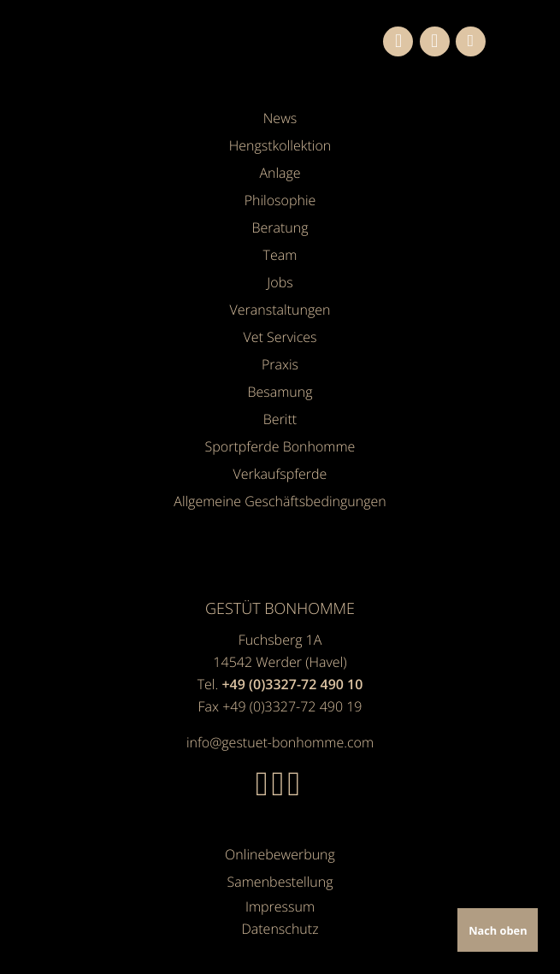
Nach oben (498, 930)
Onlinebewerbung (280, 854)
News (280, 118)
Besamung (280, 392)
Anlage (280, 173)
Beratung (280, 227)
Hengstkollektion (280, 145)
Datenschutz (280, 929)
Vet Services (280, 337)
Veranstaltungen (280, 310)
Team (280, 255)
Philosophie (280, 200)
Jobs (280, 282)
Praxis (280, 364)
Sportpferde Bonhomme (280, 446)
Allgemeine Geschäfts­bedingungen (280, 501)
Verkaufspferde (280, 474)
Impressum (280, 906)
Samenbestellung (280, 882)
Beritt (280, 419)
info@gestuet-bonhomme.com (280, 742)
